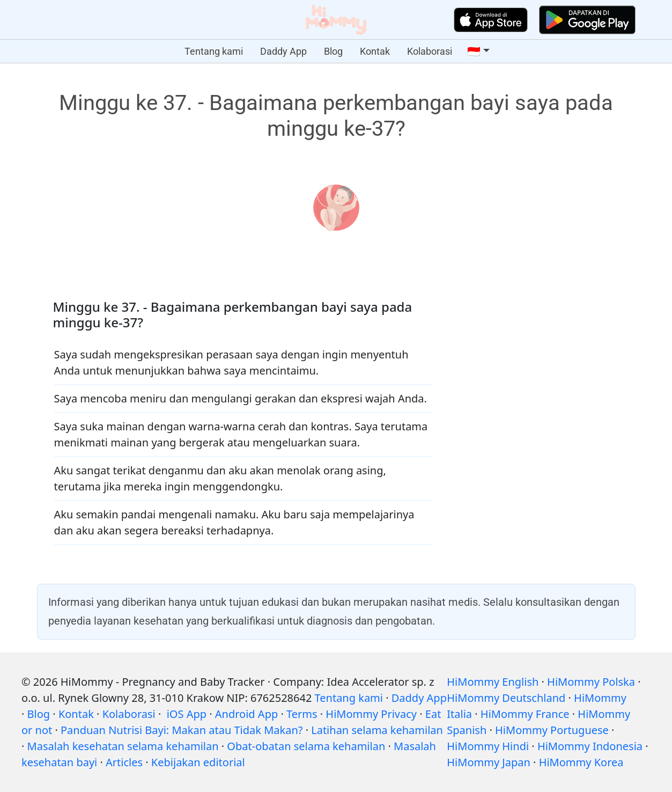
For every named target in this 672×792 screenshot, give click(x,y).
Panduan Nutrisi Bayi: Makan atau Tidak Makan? (182, 730)
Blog (333, 51)
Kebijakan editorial (198, 762)
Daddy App (283, 51)
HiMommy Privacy (371, 714)
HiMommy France (525, 714)
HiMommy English (493, 682)
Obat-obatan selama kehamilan (306, 746)
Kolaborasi (430, 51)
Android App (246, 714)
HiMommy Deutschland (506, 698)
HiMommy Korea (581, 762)
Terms (302, 714)
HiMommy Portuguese (552, 730)
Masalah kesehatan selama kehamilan (123, 746)
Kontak (375, 51)
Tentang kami (214, 51)
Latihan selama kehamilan (377, 730)
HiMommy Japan (489, 762)
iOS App (187, 714)
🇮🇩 (474, 52)
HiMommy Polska (591, 682)
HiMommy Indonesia (590, 746)
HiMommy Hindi (488, 746)
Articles (124, 762)
